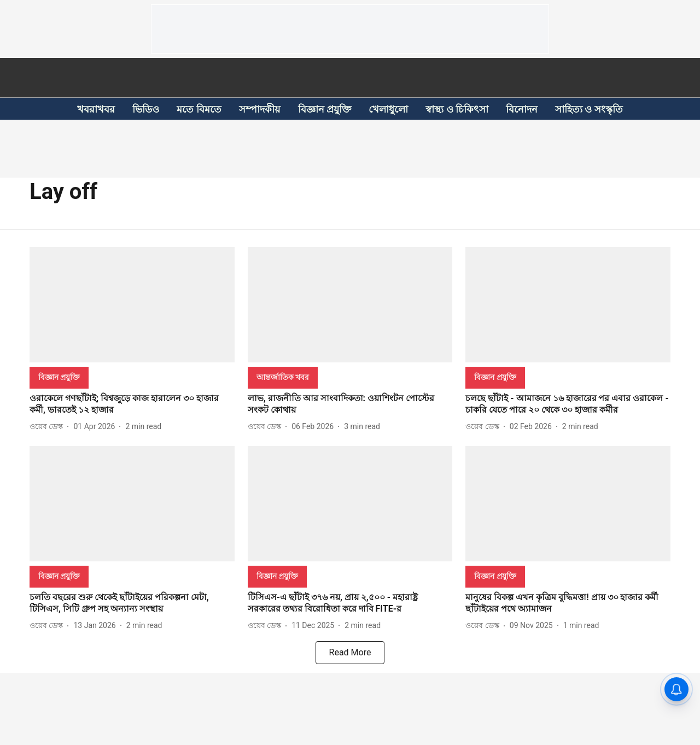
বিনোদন (522, 109)
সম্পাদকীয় (260, 109)
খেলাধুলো (388, 109)
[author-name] (48, 427)
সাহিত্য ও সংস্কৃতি (589, 109)
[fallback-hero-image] (132, 305)
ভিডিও (146, 109)
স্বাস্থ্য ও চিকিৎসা (457, 109)
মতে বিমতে (199, 109)
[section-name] (59, 377)
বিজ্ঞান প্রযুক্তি (325, 109)
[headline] (132, 404)
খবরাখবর (96, 109)
